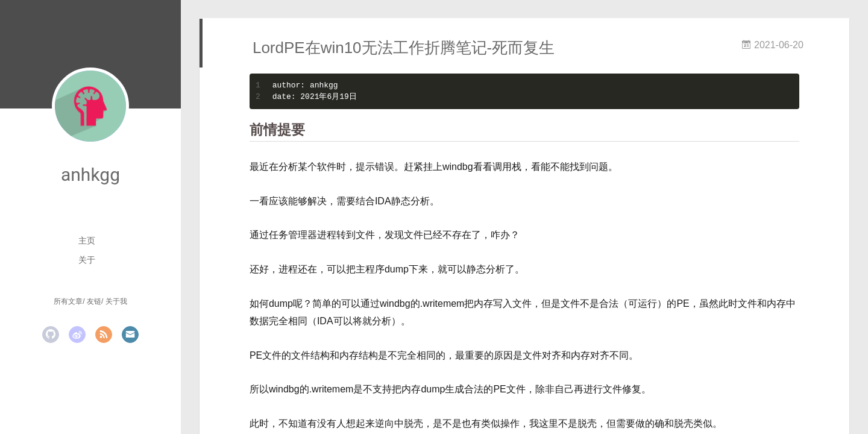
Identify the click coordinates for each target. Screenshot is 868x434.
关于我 (116, 301)
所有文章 (68, 301)
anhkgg (90, 175)
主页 (87, 241)
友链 (94, 301)
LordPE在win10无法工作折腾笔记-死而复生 (404, 48)
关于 (87, 260)
